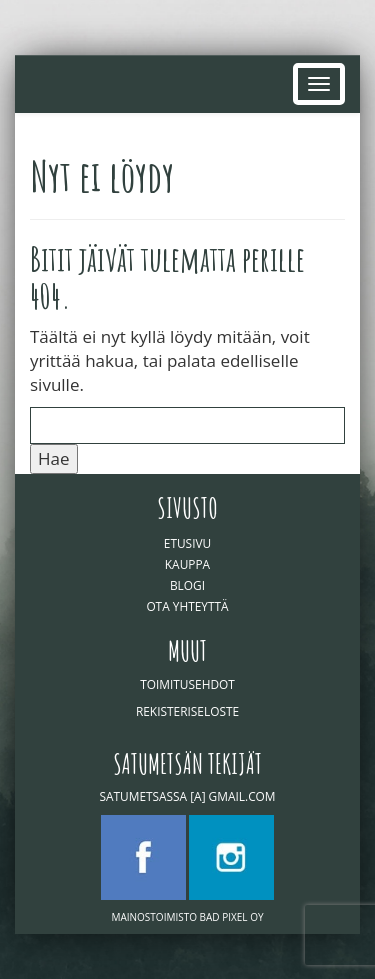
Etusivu (187, 543)
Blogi (187, 585)
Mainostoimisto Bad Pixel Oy (187, 917)
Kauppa (187, 564)
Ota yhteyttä (187, 606)
